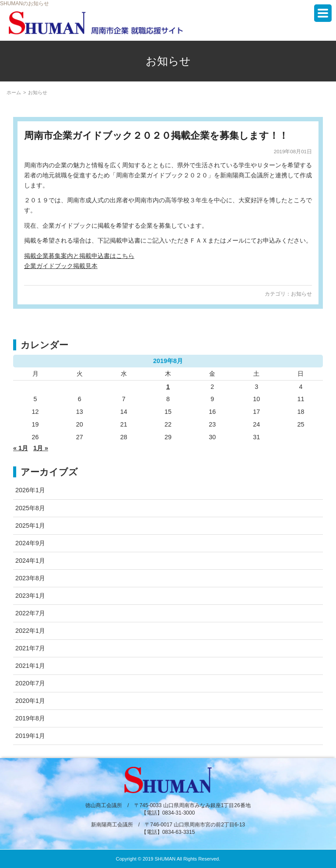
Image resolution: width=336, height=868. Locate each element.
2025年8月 (30, 508)
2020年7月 (30, 683)
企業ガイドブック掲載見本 (61, 266)
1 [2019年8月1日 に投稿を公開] (168, 387)
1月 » (41, 448)
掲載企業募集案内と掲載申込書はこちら (79, 256)
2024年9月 (30, 543)
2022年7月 (30, 613)
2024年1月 (30, 561)
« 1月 (21, 448)
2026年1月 (30, 490)
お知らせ (301, 294)
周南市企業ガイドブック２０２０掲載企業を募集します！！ (156, 136)
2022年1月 (30, 631)
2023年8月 (30, 578)
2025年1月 (30, 526)
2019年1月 (30, 736)
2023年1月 (30, 596)
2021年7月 (30, 648)
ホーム (14, 92)
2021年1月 (30, 666)
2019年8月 (30, 718)
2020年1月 (30, 701)
